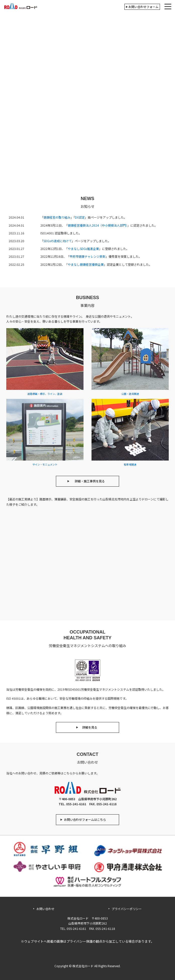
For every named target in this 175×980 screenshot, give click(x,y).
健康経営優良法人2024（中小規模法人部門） (98, 225)
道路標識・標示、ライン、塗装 (45, 392)
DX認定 (80, 217)
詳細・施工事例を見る (90, 481)
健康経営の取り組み (57, 217)
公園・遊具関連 (130, 392)
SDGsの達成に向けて (58, 241)
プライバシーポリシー (127, 909)
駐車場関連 (130, 463)
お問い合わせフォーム (143, 7)
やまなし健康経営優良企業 (86, 264)
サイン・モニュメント (45, 463)
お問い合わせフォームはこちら (85, 819)
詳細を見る (90, 727)
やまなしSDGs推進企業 (83, 249)
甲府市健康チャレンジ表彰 (87, 256)
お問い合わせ (45, 909)
